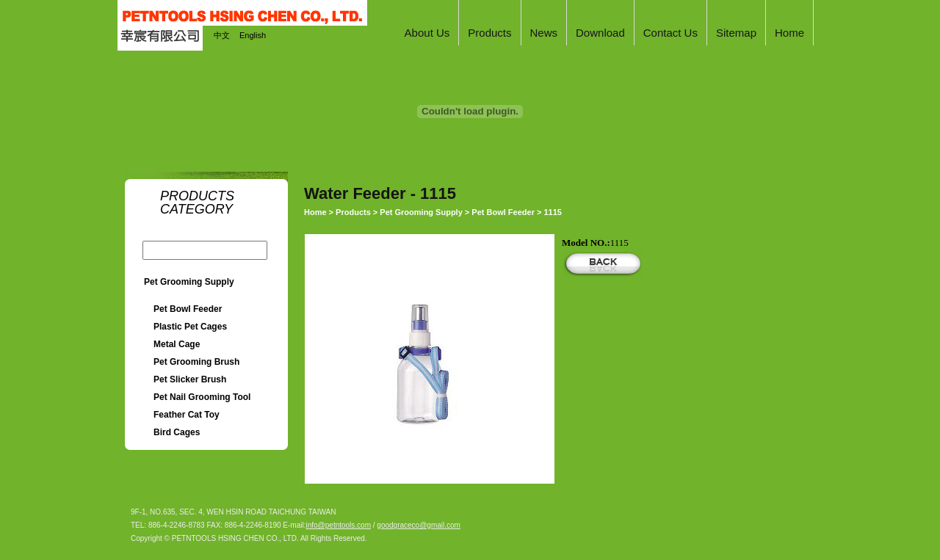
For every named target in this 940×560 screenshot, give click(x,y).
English (253, 35)
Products (353, 212)
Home (315, 212)
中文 (222, 35)
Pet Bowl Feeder (503, 212)
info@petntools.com (338, 525)
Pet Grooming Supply (189, 282)
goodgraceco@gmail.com (419, 525)
